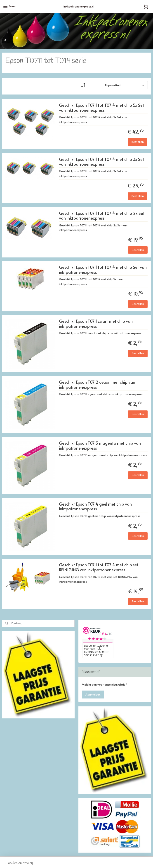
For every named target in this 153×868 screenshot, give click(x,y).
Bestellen (138, 142)
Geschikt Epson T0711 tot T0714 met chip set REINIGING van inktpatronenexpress (99, 568)
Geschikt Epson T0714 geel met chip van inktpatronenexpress (95, 507)
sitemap (66, 860)
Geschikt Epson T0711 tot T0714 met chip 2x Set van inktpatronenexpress (102, 216)
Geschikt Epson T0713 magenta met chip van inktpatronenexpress (100, 446)
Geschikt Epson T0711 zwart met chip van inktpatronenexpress (96, 324)
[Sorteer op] (112, 85)
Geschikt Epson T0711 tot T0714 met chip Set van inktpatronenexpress (103, 270)
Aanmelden (93, 694)
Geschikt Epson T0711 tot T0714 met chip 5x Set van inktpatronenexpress (102, 108)
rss (76, 860)
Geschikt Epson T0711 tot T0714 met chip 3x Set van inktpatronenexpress (102, 162)
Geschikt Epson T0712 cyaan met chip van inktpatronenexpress (97, 385)
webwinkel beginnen (93, 860)
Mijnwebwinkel (131, 860)
